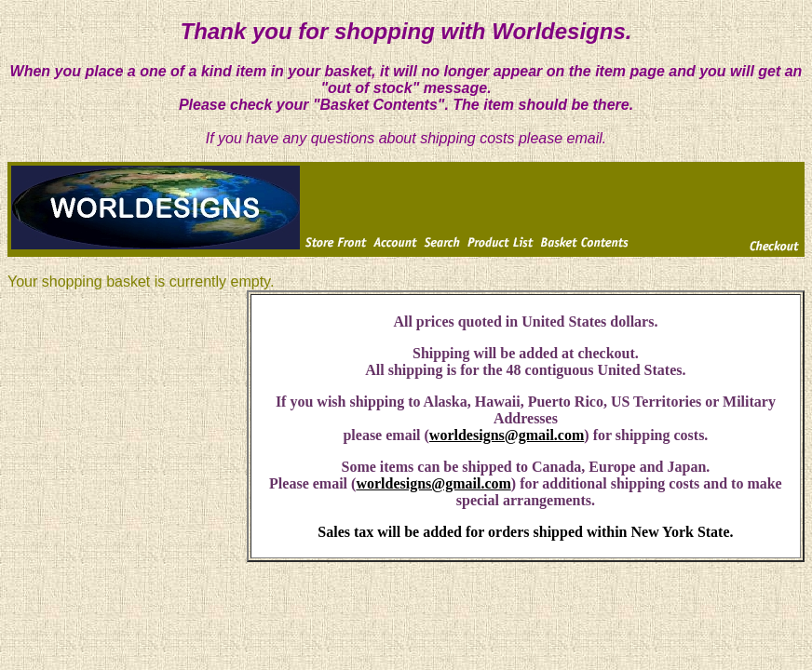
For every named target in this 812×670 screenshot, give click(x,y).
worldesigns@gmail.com (507, 435)
